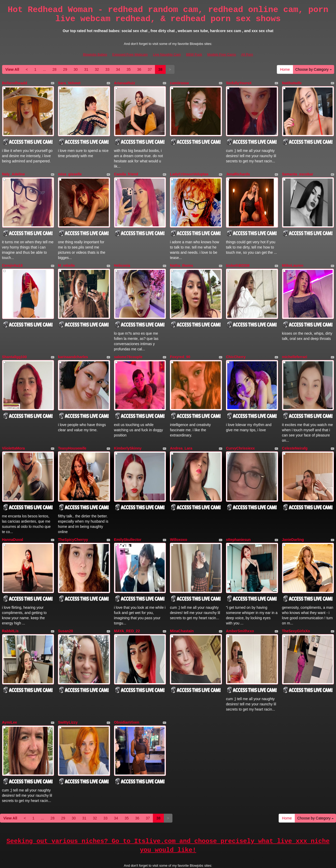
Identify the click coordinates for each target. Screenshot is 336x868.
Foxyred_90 (180, 345)
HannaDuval (13, 519)
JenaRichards (238, 170)
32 (97, 69)
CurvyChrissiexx (240, 432)
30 (76, 69)
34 (118, 69)
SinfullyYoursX (239, 83)
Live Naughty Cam (167, 54)
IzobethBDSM (238, 258)
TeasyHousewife (72, 432)
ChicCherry (236, 345)
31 (86, 69)
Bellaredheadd (15, 83)
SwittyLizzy (68, 694)
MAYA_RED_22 (127, 607)
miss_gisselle (70, 170)
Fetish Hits (187, 861)
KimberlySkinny (128, 432)
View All (12, 69)
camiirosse (179, 83)
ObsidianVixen (127, 694)
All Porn (247, 54)
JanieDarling (293, 519)
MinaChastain (182, 607)
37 (150, 69)
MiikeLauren (293, 258)
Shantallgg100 (14, 345)
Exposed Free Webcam (130, 54)
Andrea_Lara (181, 432)
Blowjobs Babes (95, 54)
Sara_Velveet (69, 83)
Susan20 (65, 607)
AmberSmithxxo (240, 607)
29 (65, 69)
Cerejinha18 (12, 258)
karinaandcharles (73, 345)
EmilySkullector (128, 519)
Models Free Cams (222, 54)
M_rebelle (66, 258)
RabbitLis (10, 607)
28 (55, 69)
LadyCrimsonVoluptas (189, 170)
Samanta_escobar (298, 170)
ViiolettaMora (14, 432)
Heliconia (122, 258)
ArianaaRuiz (125, 83)
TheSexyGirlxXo (296, 607)
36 (139, 69)
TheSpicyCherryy (73, 519)
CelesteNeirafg (295, 432)
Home (285, 69)
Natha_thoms (181, 258)
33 (107, 69)
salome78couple (128, 345)
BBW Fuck (194, 54)
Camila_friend (126, 170)
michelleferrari (295, 345)
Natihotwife (292, 83)
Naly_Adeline (14, 170)
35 (129, 69)
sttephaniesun (238, 519)
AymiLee (10, 694)
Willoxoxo (178, 519)
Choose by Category (314, 69)
